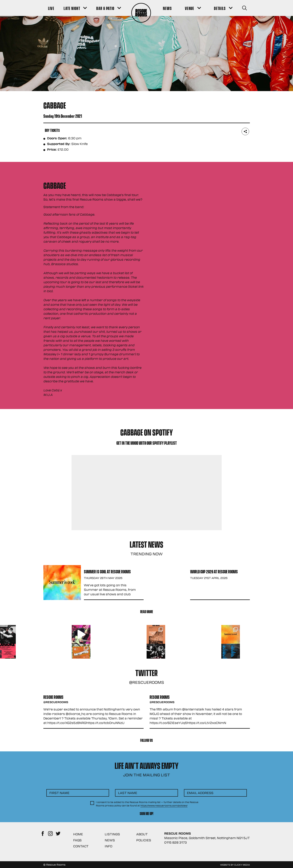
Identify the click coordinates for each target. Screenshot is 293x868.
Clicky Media (242, 865)
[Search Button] (244, 8)
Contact (81, 846)
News (110, 840)
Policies (144, 840)
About (142, 834)
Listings (112, 834)
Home (78, 834)
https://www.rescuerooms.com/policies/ (164, 805)
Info (108, 846)
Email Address (200, 793)
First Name (59, 793)
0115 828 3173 (175, 842)
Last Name (128, 793)
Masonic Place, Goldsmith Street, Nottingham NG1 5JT (207, 838)
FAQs (77, 840)
